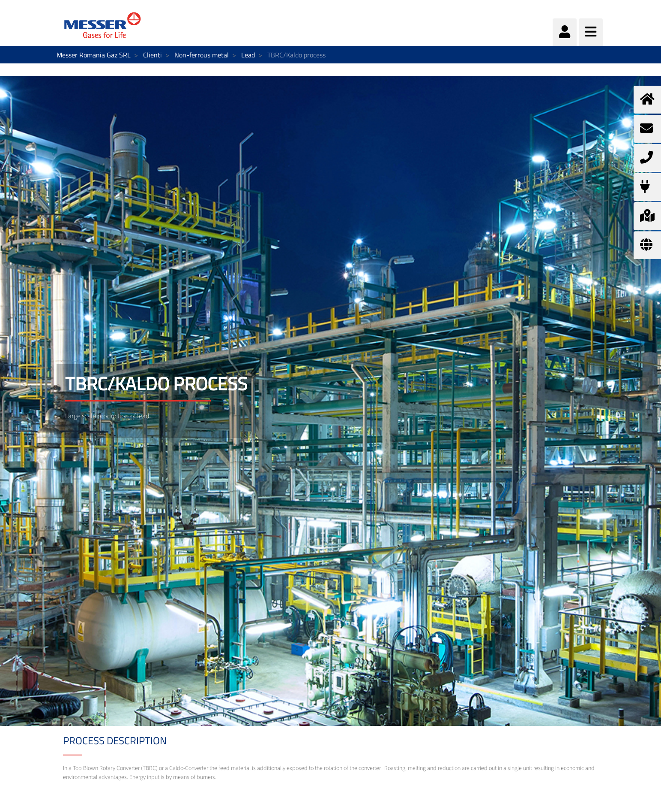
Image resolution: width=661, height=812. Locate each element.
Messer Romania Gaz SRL (94, 55)
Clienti (153, 55)
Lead (248, 55)
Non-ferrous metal (202, 55)
